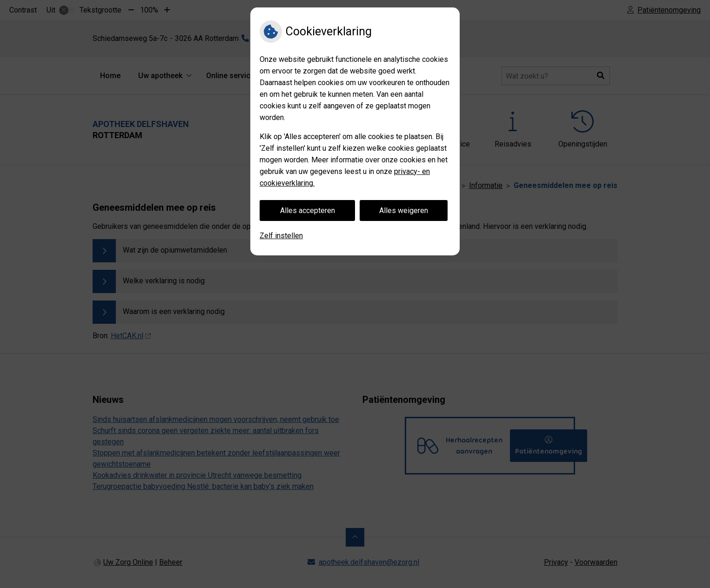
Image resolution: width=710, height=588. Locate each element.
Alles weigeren (404, 210)
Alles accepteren (308, 210)
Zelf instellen (281, 236)
